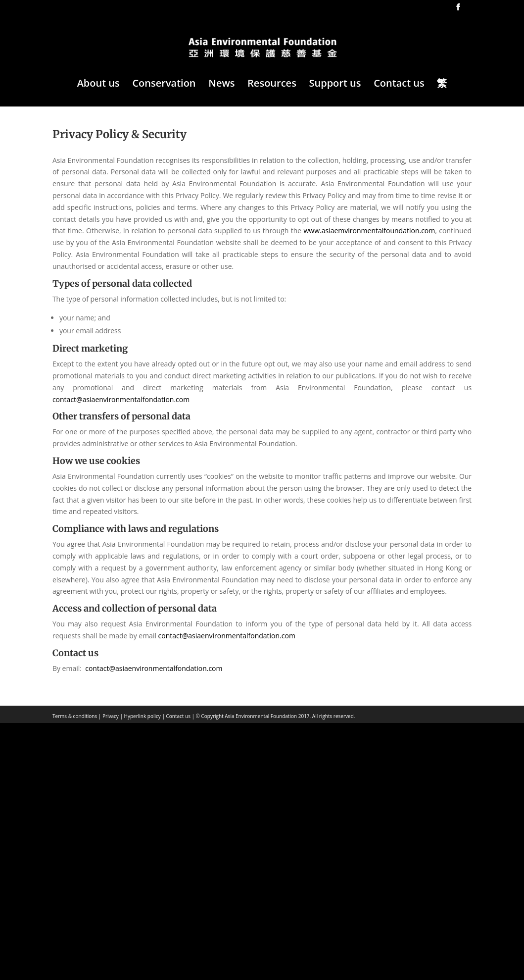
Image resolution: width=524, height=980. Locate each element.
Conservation (164, 85)
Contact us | (180, 716)
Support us (335, 85)
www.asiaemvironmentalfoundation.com (370, 231)
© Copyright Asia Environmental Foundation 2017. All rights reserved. (275, 716)
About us (98, 85)
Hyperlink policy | (144, 716)
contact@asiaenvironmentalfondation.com (121, 399)
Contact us (399, 85)
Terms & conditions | (77, 716)
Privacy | (112, 716)
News (221, 85)
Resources (272, 85)
